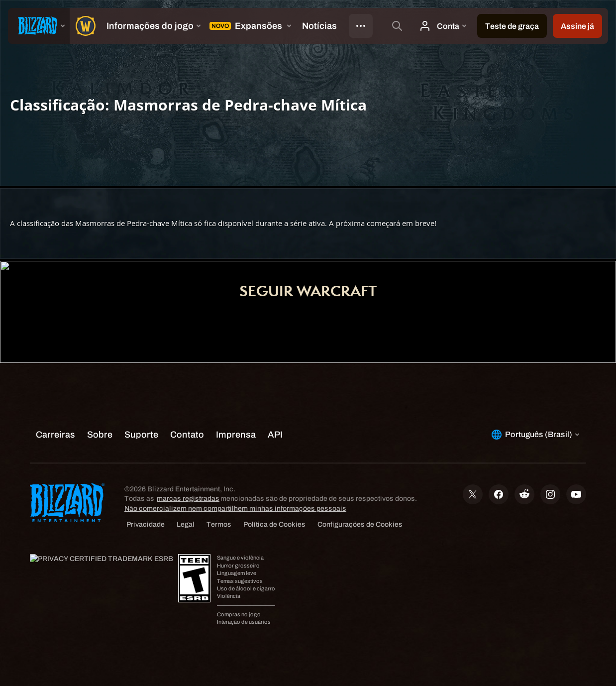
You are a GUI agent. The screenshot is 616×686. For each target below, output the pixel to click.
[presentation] (39, 26)
